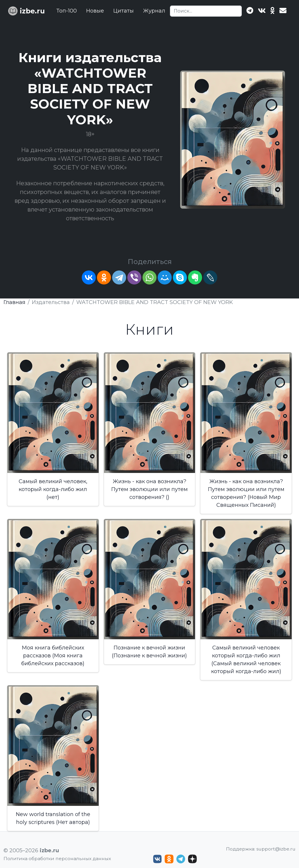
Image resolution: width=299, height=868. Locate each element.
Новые (95, 11)
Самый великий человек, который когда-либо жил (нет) (53, 489)
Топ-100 (67, 11)
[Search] (206, 11)
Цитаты (124, 11)
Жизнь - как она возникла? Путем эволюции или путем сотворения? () (149, 489)
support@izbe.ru (276, 849)
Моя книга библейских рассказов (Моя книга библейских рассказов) (53, 656)
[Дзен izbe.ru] (192, 859)
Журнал (154, 11)
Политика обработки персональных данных (57, 859)
